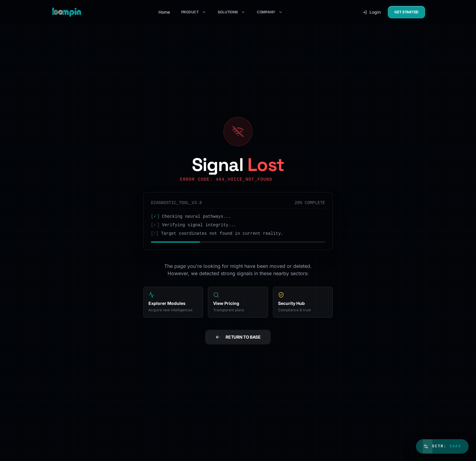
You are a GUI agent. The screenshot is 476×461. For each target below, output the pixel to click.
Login (372, 12)
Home (164, 12)
